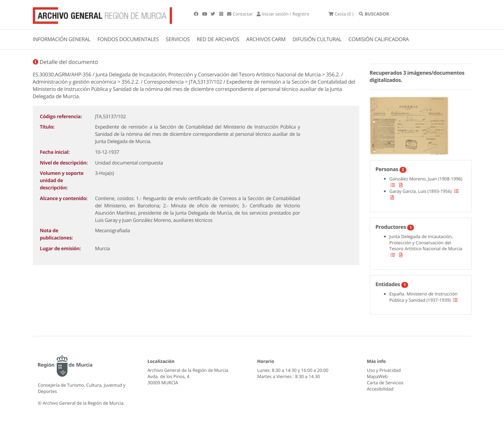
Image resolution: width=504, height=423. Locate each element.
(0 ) (341, 14)
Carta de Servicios (385, 383)
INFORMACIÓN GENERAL (62, 39)
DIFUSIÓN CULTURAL (317, 39)
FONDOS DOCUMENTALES (128, 39)
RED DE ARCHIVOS (218, 39)
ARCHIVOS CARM (266, 39)
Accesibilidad (380, 389)
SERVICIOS (178, 39)
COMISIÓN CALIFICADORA (379, 39)
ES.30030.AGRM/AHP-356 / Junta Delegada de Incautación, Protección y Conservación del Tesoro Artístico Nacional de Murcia (177, 75)
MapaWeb (377, 376)
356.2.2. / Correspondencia (153, 82)
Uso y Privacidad (384, 370)
